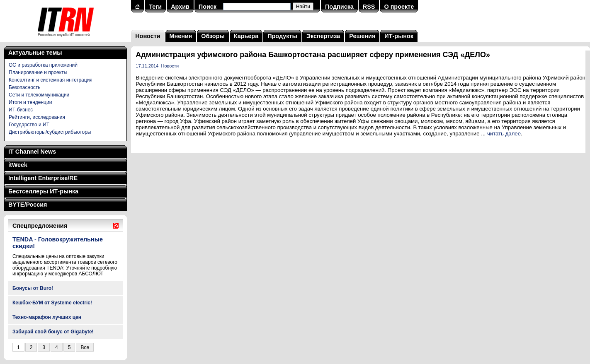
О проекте (399, 7)
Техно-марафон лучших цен (47, 317)
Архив (180, 7)
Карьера (246, 36)
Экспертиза (323, 36)
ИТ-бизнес (21, 110)
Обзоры (213, 36)
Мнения (181, 36)
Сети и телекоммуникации (39, 95)
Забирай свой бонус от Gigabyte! (53, 332)
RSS (369, 7)
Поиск (208, 7)
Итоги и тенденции (30, 102)
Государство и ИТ (29, 125)
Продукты (282, 36)
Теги (155, 7)
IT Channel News (32, 152)
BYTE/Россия (28, 205)
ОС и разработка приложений (43, 65)
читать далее (504, 134)
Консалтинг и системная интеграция (51, 80)
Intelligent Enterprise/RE (43, 178)
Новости (148, 36)
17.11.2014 (147, 66)
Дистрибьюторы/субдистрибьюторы (50, 132)
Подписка (339, 7)
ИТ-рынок (399, 36)
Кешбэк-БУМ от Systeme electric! (52, 303)
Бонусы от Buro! (33, 288)
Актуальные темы (35, 53)
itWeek (18, 165)
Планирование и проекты (38, 72)
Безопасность (25, 87)
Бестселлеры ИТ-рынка (43, 191)
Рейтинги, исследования (37, 117)
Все (85, 347)
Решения (362, 36)
